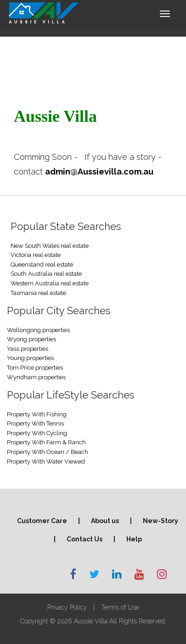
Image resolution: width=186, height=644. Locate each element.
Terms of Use (120, 607)
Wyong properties (31, 339)
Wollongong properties (38, 330)
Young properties (30, 358)
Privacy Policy (67, 607)
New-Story (161, 521)
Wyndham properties (36, 377)
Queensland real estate (42, 265)
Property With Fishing (37, 414)
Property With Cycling (37, 433)
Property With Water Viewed (46, 461)
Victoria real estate (36, 255)
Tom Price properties (35, 368)
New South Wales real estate (50, 246)
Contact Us (85, 539)
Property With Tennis (35, 423)
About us (105, 521)
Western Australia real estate (50, 283)
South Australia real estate (46, 274)
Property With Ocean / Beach (48, 452)
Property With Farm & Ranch (46, 442)
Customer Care (42, 521)
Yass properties (28, 349)
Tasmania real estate (38, 293)
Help (134, 539)
